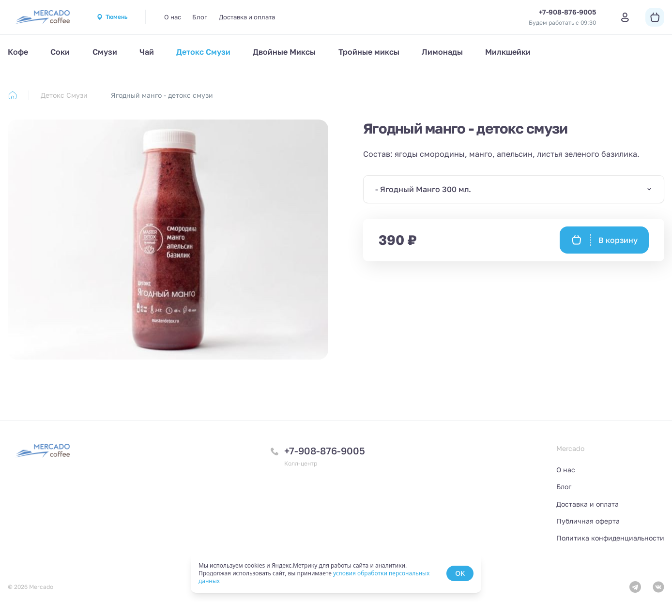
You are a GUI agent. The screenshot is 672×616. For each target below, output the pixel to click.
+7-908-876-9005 (325, 451)
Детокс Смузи (203, 52)
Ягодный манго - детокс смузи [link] (162, 95)
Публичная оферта (588, 521)
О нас (173, 17)
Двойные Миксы (284, 52)
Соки (60, 52)
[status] (336, 573)
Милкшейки (508, 52)
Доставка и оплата (247, 17)
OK (460, 573)
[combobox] (514, 189)
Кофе (18, 52)
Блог (200, 17)
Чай (147, 52)
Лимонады (442, 52)
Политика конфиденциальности (610, 538)
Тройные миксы (369, 52)
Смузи (105, 52)
